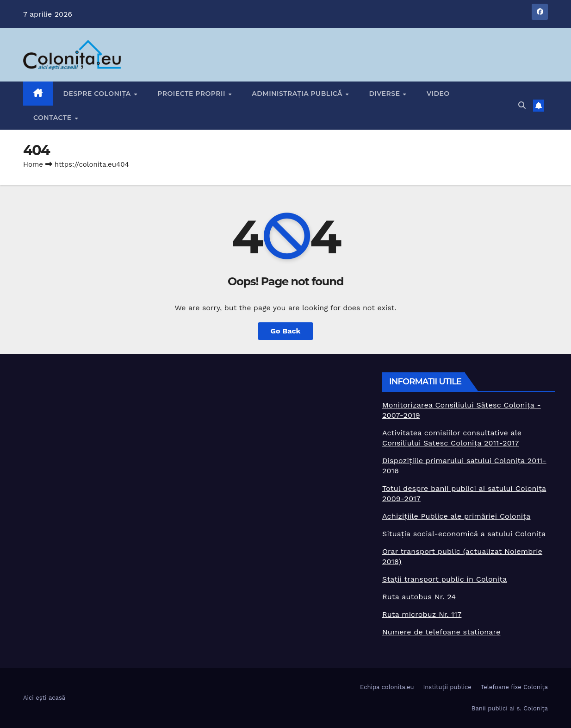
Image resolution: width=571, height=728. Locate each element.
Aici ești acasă (44, 698)
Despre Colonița (98, 94)
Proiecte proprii (192, 94)
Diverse (385, 94)
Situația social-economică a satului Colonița (464, 534)
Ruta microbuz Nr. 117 (422, 614)
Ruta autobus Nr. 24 (419, 597)
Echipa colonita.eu (387, 687)
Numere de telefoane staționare (441, 632)
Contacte (53, 118)
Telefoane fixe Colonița (514, 687)
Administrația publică (298, 94)
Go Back (286, 331)
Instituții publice (447, 687)
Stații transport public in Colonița (444, 579)
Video (438, 94)
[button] (522, 105)
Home (33, 164)
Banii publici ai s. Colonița (510, 708)
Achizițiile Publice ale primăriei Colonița (456, 516)
